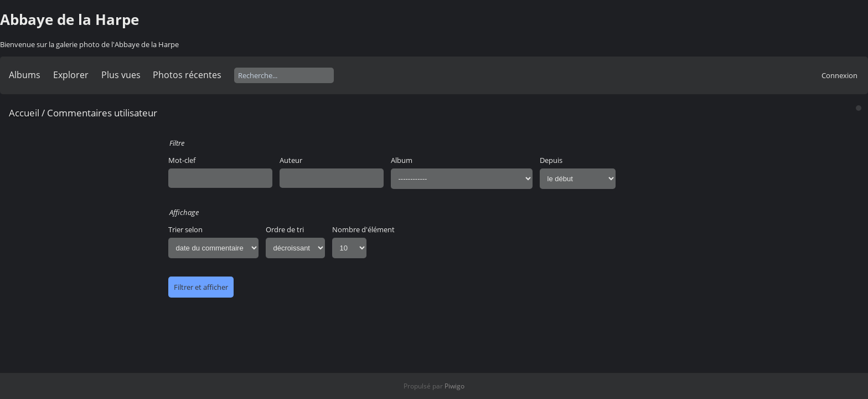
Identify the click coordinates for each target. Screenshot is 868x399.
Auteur (291, 160)
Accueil (24, 113)
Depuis (551, 160)
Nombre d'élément (363, 229)
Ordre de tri (285, 229)
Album (402, 160)
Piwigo (454, 386)
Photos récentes (187, 75)
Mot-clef (182, 160)
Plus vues (121, 75)
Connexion (839, 75)
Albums (25, 75)
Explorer (71, 75)
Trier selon (185, 229)
